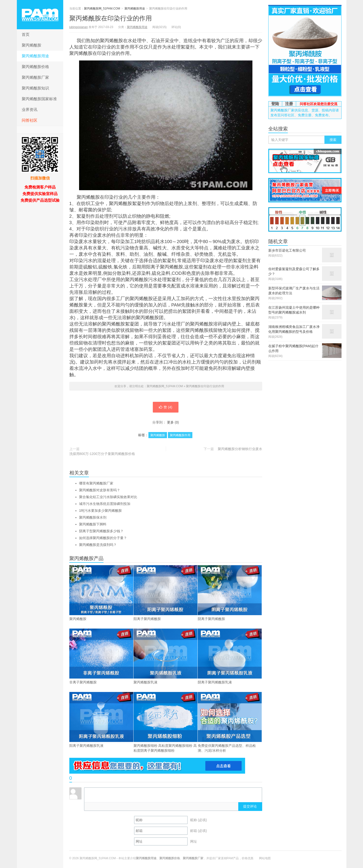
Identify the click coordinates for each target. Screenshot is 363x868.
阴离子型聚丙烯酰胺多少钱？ (101, 531)
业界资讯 (30, 110)
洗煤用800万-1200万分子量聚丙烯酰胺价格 (102, 454)
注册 (289, 104)
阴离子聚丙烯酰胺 (230, 593)
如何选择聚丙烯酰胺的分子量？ (103, 538)
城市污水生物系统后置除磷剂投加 (105, 504)
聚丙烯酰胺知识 (35, 88)
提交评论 (250, 806)
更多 (170, 422)
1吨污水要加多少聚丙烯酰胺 (101, 511)
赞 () (166, 407)
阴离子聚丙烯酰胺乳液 (230, 656)
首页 (26, 35)
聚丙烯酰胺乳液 (166, 656)
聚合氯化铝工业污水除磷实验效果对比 (108, 497)
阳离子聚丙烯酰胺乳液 (101, 720)
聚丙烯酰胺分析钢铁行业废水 (240, 449)
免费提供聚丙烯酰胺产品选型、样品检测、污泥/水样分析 (230, 722)
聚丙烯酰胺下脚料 (93, 524)
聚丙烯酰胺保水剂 (93, 517)
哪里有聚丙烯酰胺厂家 (96, 483)
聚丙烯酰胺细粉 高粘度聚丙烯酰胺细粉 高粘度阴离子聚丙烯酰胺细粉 (166, 722)
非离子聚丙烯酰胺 (101, 656)
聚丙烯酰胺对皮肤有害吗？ (100, 490)
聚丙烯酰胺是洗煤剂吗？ (98, 545)
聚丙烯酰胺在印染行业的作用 (111, 18)
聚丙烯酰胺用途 (35, 56)
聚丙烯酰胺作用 (180, 435)
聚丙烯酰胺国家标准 (39, 99)
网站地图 (265, 858)
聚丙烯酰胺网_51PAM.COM (40, 15)
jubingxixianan (79, 27)
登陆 (275, 104)
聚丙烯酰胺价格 (35, 67)
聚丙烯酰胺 (31, 45)
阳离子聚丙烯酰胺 (166, 593)
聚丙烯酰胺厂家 (35, 77)
